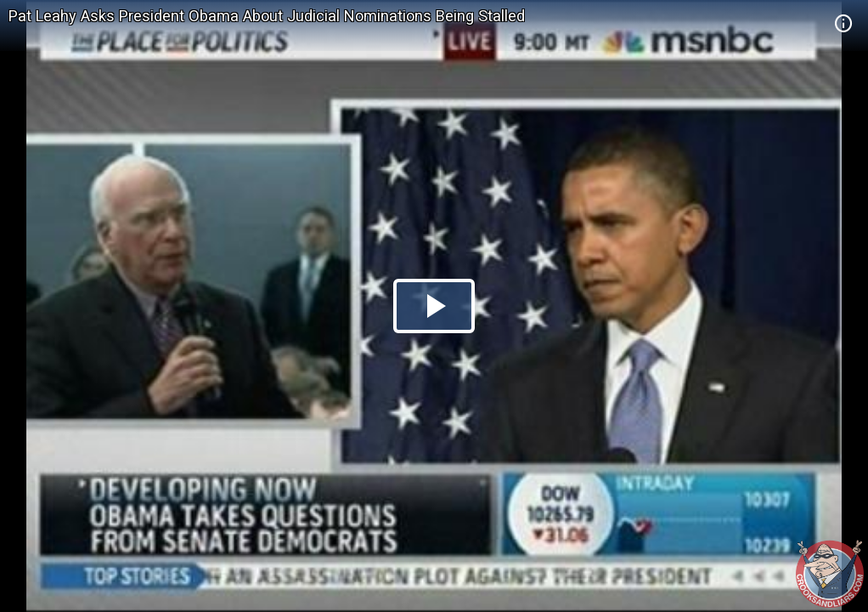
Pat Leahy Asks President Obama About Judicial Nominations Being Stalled (267, 16)
